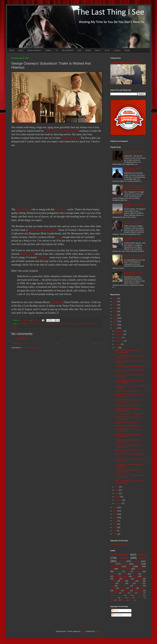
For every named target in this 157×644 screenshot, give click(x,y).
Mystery (139, 583)
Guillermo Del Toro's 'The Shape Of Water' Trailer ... (128, 418)
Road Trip (114, 598)
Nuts (130, 583)
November (119, 334)
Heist (130, 598)
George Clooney (70, 131)
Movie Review (119, 555)
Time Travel (138, 595)
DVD (128, 572)
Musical (123, 588)
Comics (117, 50)
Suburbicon (61, 209)
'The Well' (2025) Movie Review (125, 63)
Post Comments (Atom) (30, 348)
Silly (112, 586)
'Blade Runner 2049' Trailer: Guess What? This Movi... (128, 436)
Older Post (97, 344)
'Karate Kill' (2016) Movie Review (127, 426)
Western (113, 581)
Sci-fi (143, 558)
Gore (127, 591)
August (118, 344)
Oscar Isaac (43, 257)
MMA (112, 600)
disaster (143, 588)
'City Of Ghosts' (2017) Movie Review (129, 414)
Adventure (138, 579)
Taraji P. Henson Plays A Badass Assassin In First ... (127, 410)
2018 (115, 325)
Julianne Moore (60, 324)
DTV (144, 574)
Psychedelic (139, 598)
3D (118, 600)
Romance (138, 586)
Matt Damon (28, 254)
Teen (123, 581)
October (118, 338)
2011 (115, 524)
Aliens (113, 583)
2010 (115, 527)
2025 (115, 302)
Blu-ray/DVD (68, 50)
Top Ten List (124, 586)
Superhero (138, 572)
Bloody (125, 593)
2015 (115, 511)
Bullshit (117, 591)
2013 (115, 518)
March (118, 497)
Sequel (135, 576)
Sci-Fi (107, 50)
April (117, 493)
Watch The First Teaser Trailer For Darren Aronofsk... (127, 351)
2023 (115, 308)
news (77, 324)
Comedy (31, 324)
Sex (129, 595)
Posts (115, 611)
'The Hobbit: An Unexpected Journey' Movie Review (135, 257)
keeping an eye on (70, 138)
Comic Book (125, 569)
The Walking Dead (121, 576)
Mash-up (124, 600)
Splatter (122, 583)
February (119, 500)
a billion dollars (52, 131)
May (117, 490)
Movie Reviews (34, 50)
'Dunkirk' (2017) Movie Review (126, 423)
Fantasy (132, 581)
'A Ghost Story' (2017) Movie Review (128, 405)
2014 (115, 514)
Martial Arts (115, 566)
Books (127, 50)
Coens (58, 237)
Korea (124, 574)
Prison (140, 593)
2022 (115, 312)
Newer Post (16, 344)
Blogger (98, 631)
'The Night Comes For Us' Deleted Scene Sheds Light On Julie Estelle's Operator (134, 188)
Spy (141, 581)
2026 (115, 298)
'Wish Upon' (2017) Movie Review (127, 451)
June (117, 487)
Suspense (138, 591)
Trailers (48, 50)
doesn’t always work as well (43, 230)
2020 (115, 318)
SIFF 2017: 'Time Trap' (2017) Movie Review (133, 223)
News (21, 50)
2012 (115, 521)
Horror (98, 50)
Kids (132, 593)
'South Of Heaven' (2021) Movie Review (134, 274)
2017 (115, 328)
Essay (123, 598)
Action (88, 50)
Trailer (15, 326)
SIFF (113, 564)
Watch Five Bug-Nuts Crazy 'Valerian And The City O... (128, 482)
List (112, 569)
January (118, 503)
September (119, 341)
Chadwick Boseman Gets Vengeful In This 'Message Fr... (129, 381)
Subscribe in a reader (118, 544)
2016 (115, 507)
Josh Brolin (57, 302)
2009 (115, 531)
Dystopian (127, 579)
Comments (117, 615)
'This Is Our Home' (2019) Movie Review (134, 153)
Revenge (114, 574)
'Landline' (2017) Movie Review (126, 391)
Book (144, 576)
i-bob (83, 631)
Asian (137, 564)
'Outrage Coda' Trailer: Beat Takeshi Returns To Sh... (128, 446)
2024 (115, 305)
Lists (79, 50)
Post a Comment (21, 339)
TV (57, 50)
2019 (115, 321)
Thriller (125, 564)
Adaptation (141, 569)
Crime (130, 566)
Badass (121, 561)
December (119, 331)
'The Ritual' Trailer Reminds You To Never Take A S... (128, 471)
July (117, 348)
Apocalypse (114, 593)
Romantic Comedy (117, 595)
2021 (115, 315)
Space (113, 588)
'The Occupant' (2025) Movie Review (132, 170)
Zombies (118, 572)
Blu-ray (135, 574)
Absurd (133, 588)
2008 (115, 534)
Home (12, 50)
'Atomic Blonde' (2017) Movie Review (129, 366)
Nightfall (131, 600)
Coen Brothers (23, 209)
